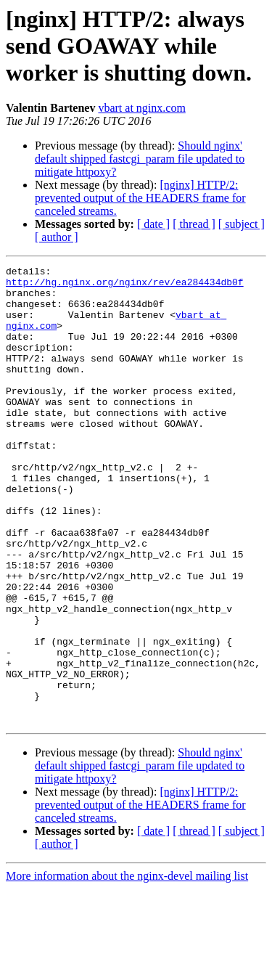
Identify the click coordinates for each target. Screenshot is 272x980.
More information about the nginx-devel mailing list (127, 967)
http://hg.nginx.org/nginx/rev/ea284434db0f (125, 286)
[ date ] (153, 224)
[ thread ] (194, 224)
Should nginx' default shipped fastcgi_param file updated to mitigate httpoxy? (140, 159)
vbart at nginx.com (141, 108)
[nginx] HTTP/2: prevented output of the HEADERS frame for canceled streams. (140, 198)
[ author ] (57, 237)
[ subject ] (242, 224)
